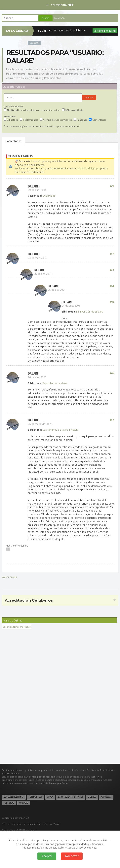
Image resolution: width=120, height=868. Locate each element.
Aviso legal (106, 797)
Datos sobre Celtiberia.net (71, 797)
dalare (33, 186)
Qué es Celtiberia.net (14, 797)
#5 (112, 302)
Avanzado (59, 18)
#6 (112, 373)
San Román (49, 196)
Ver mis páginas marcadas (17, 627)
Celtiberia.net (60, 5)
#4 (112, 286)
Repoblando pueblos (55, 383)
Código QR (34, 43)
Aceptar (47, 856)
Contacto (24, 803)
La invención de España (90, 312)
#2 (112, 254)
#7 (112, 420)
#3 (112, 270)
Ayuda (50, 797)
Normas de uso (36, 797)
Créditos (92, 797)
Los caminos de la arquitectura (60, 430)
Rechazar (72, 856)
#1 (112, 186)
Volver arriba (9, 577)
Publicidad (9, 803)
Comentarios (14, 141)
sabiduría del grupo (88, 168)
